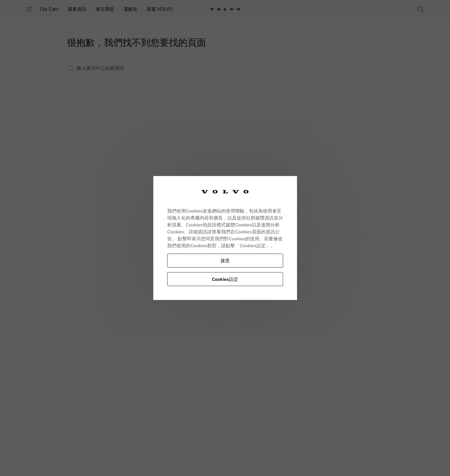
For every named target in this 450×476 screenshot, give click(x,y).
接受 (225, 260)
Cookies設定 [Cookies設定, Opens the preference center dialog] (225, 279)
